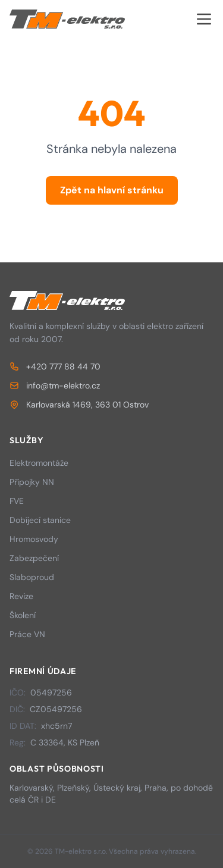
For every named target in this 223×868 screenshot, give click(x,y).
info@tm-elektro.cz (55, 386)
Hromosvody (34, 539)
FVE (17, 501)
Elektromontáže (39, 463)
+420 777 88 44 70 (55, 366)
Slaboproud (32, 577)
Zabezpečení (34, 558)
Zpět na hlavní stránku (112, 190)
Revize (21, 596)
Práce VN (27, 634)
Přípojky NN (32, 482)
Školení (23, 615)
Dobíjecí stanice (40, 520)
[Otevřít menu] (204, 19)
